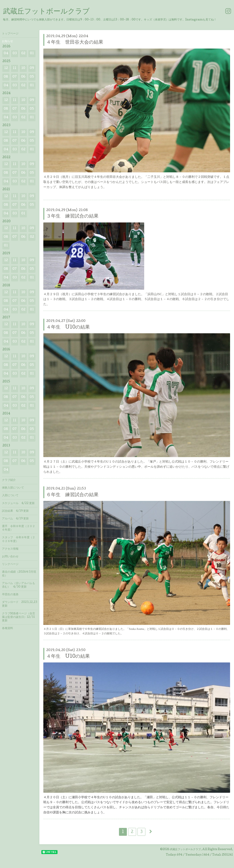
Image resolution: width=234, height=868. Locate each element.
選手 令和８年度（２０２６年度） (19, 528)
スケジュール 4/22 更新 (18, 503)
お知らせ (7, 41)
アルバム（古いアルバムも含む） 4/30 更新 (19, 585)
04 (6, 54)
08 (6, 77)
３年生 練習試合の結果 (72, 216)
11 (15, 68)
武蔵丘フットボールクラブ (46, 12)
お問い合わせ (10, 557)
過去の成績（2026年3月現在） (19, 574)
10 (23, 68)
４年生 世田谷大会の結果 (75, 43)
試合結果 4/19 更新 (15, 511)
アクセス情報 (10, 549)
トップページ (10, 34)
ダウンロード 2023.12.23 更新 (20, 604)
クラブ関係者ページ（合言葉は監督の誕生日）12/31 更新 (19, 617)
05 (32, 77)
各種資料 (7, 628)
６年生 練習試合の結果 (72, 495)
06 (23, 77)
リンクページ (10, 564)
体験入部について (13, 488)
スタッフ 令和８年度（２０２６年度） (19, 539)
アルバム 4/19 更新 (15, 519)
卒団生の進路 (10, 595)
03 (15, 54)
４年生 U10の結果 (68, 327)
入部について (10, 496)
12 (6, 68)
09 (32, 68)
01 (32, 54)
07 (15, 77)
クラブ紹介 (9, 480)
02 (23, 54)
